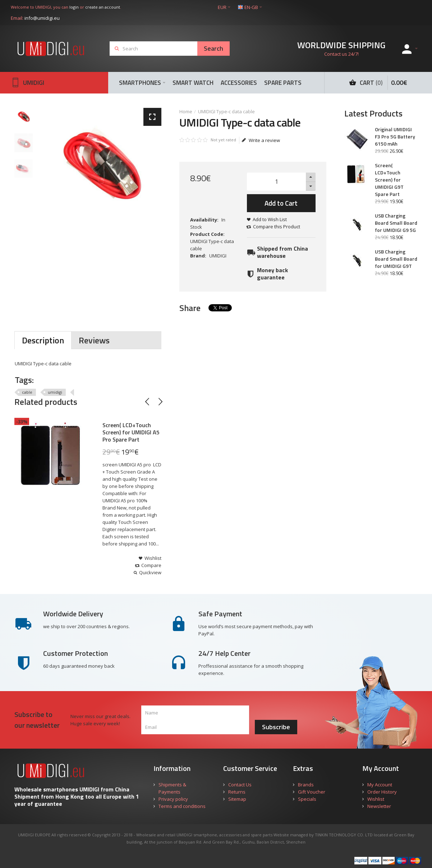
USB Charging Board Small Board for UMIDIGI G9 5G (396, 223)
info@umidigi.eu (42, 18)
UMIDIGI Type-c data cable (226, 111)
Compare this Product (277, 227)
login (74, 7)
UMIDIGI (218, 256)
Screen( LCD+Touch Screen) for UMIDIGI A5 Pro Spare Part (131, 432)
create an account (103, 7)
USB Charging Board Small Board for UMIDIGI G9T (396, 259)
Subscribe (276, 727)
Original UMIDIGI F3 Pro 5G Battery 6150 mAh (395, 137)
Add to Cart (281, 203)
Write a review (261, 140)
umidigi (55, 392)
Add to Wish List (270, 219)
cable (27, 392)
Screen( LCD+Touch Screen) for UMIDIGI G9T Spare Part (389, 180)
